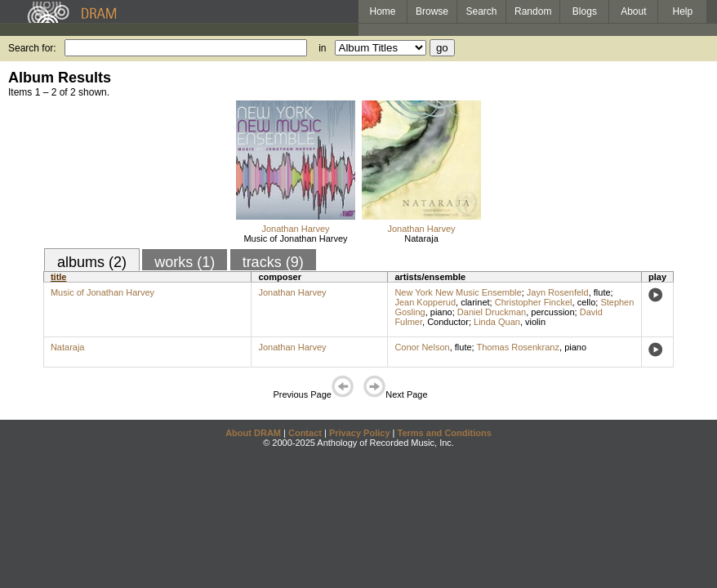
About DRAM (253, 433)
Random (533, 11)
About (633, 11)
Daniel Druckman (492, 312)
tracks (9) (273, 262)
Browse (432, 11)
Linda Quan (497, 322)
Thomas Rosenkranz (519, 347)
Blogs (585, 11)
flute (602, 292)
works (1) (185, 262)
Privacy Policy (360, 433)
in (322, 48)
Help (683, 11)
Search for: (32, 48)
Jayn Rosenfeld (558, 292)
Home (382, 11)
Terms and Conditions (445, 433)
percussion (552, 312)
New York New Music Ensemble (458, 292)
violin (535, 322)
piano (441, 312)
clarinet (475, 302)
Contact (305, 433)
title (59, 277)
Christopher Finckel (534, 302)
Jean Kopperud (425, 302)
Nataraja (421, 238)
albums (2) (92, 262)
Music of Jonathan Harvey (295, 238)
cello (587, 302)
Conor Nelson (422, 347)
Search (482, 11)
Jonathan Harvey (295, 229)
